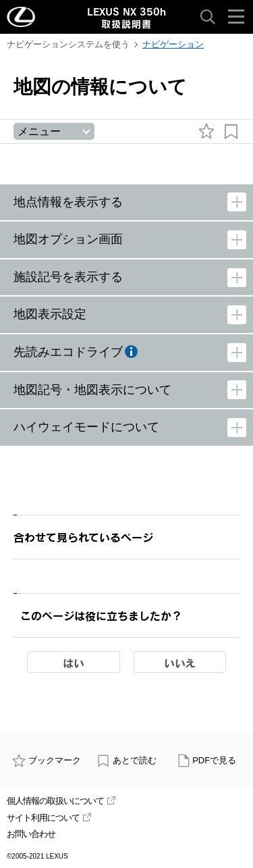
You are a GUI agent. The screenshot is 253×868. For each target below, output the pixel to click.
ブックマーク (47, 760)
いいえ (180, 663)
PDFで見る (207, 760)
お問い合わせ (31, 834)
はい (74, 663)
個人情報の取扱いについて (61, 801)
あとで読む (126, 760)
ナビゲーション (173, 44)
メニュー (39, 131)
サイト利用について (49, 818)
